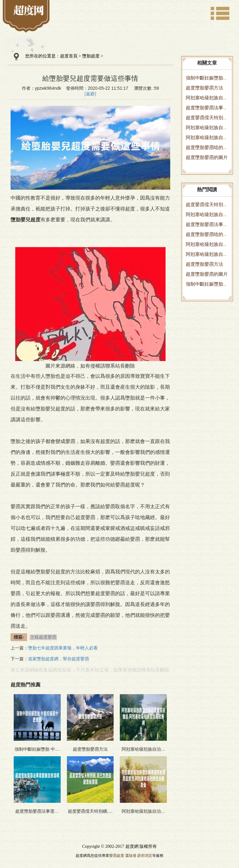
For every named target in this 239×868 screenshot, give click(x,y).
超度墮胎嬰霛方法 (204, 88)
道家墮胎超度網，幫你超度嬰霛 (59, 659)
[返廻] (90, 94)
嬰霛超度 (117, 856)
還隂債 (131, 856)
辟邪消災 (145, 856)
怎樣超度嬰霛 (43, 637)
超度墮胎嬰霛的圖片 (207, 157)
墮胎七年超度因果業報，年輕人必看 (63, 648)
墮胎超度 (91, 56)
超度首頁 (69, 56)
